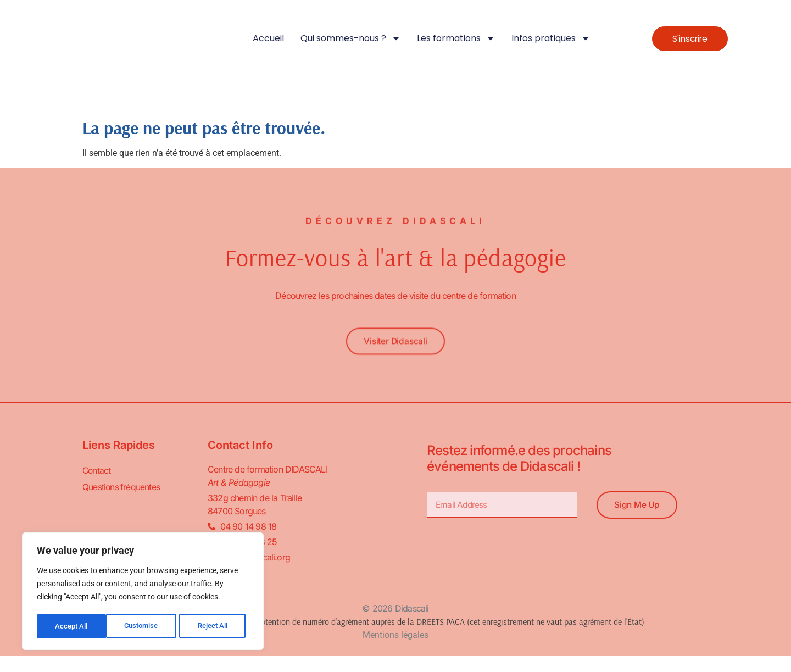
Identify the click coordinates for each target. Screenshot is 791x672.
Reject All (144, 626)
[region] (143, 592)
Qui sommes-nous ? (350, 38)
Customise (72, 626)
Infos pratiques (551, 38)
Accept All (215, 626)
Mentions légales (396, 635)
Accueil (268, 38)
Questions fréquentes (122, 487)
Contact (97, 471)
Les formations (456, 38)
